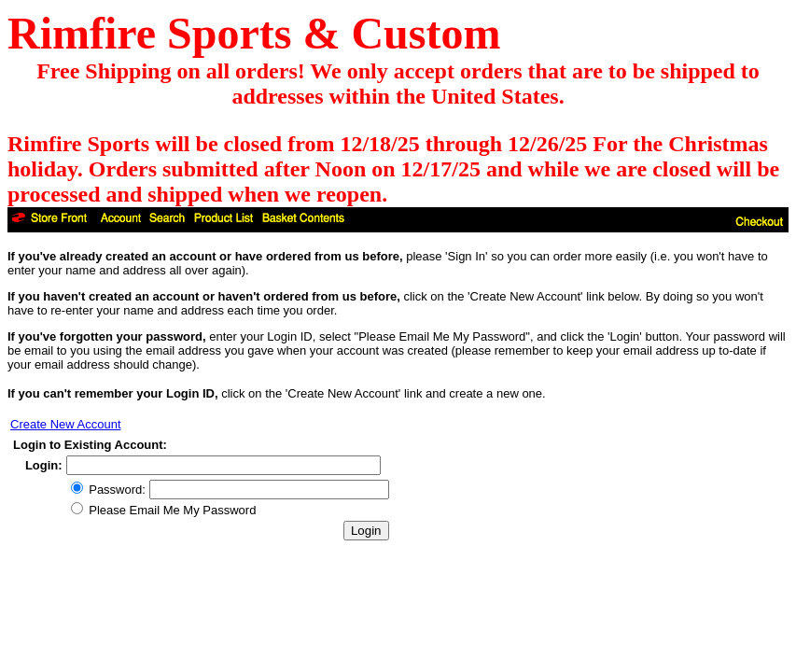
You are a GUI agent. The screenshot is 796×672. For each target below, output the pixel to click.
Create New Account (66, 424)
